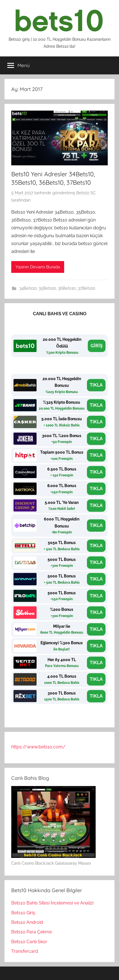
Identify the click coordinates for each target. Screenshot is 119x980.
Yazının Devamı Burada (38, 267)
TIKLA (96, 385)
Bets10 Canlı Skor (29, 942)
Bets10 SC (86, 193)
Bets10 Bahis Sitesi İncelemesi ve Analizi (52, 903)
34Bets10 (28, 288)
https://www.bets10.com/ (38, 747)
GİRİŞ (97, 346)
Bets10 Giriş (23, 913)
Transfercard (25, 951)
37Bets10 (86, 288)
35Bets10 (47, 288)
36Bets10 (67, 288)
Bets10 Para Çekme (32, 932)
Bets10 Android (27, 922)
